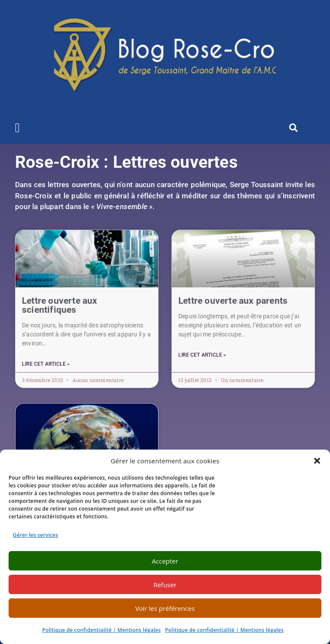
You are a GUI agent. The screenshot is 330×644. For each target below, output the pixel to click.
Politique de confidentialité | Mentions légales (101, 630)
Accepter (165, 561)
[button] (317, 461)
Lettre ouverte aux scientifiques (60, 305)
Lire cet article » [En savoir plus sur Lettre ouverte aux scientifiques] (46, 364)
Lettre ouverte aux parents (233, 301)
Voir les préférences (165, 608)
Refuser (165, 585)
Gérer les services (35, 535)
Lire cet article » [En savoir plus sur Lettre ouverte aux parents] (202, 355)
